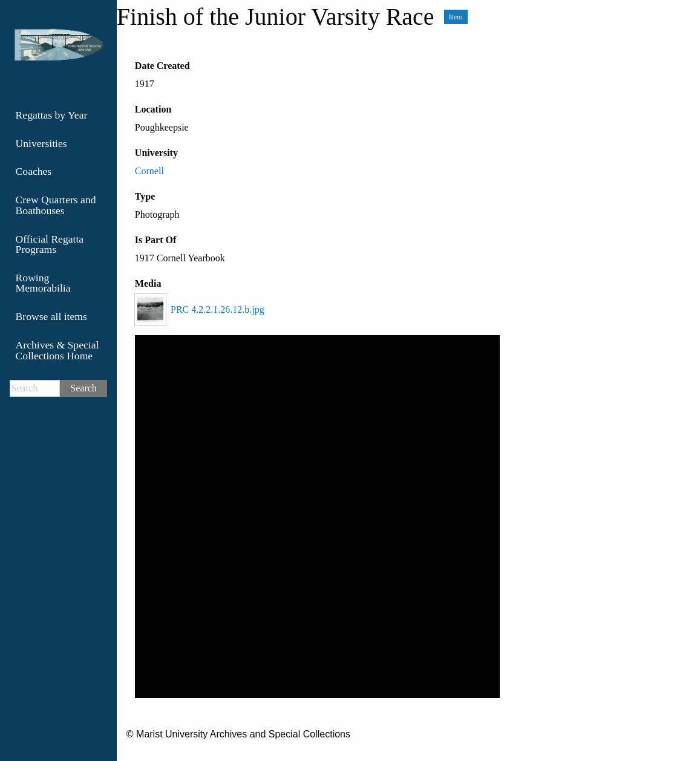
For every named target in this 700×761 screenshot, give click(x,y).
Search (83, 388)
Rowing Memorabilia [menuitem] (43, 283)
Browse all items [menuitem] (51, 316)
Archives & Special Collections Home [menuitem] (57, 350)
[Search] (35, 388)
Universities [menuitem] (41, 143)
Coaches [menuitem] (34, 171)
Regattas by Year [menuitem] (52, 115)
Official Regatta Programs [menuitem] (50, 244)
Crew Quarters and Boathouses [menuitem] (56, 205)
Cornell (149, 171)
